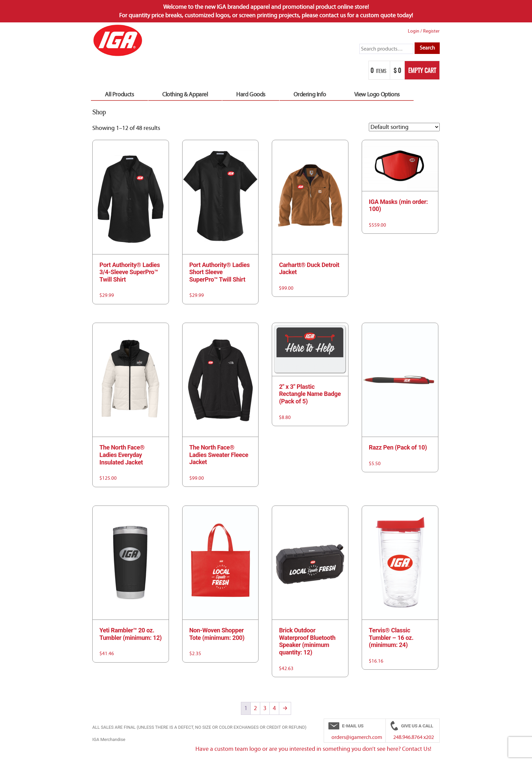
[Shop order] (404, 127)
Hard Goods (251, 94)
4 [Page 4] (274, 708)
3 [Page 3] (265, 708)
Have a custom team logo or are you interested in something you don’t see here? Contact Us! (313, 749)
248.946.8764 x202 (414, 737)
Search (427, 48)
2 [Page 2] (255, 708)
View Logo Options (377, 94)
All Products (119, 94)
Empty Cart (422, 71)
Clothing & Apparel (185, 94)
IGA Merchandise (109, 739)
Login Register (424, 31)
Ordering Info (310, 94)
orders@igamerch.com (357, 737)
